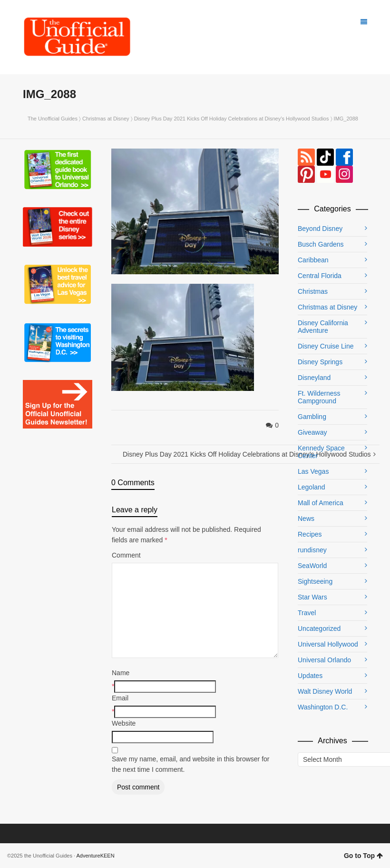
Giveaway (312, 432)
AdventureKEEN (96, 856)
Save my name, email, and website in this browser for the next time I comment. (190, 764)
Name (121, 673)
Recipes (310, 534)
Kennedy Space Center (321, 452)
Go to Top (363, 856)
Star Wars (312, 597)
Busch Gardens (321, 244)
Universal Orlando (324, 660)
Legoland (312, 487)
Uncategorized (319, 629)
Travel (307, 613)
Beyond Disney (320, 229)
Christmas (313, 291)
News (306, 519)
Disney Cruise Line (326, 346)
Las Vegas (313, 471)
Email (120, 698)
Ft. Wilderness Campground (319, 397)
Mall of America (321, 503)
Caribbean (313, 260)
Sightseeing (315, 581)
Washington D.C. (323, 707)
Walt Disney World (325, 691)
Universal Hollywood (328, 644)
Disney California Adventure (323, 327)
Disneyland (314, 378)
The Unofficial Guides (53, 119)
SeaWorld (312, 566)
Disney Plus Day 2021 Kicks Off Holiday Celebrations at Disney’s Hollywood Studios (232, 119)
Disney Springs (320, 362)
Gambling (312, 417)
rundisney (312, 550)
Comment (126, 555)
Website (124, 723)
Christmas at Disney (106, 119)
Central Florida (320, 276)
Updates (310, 676)
